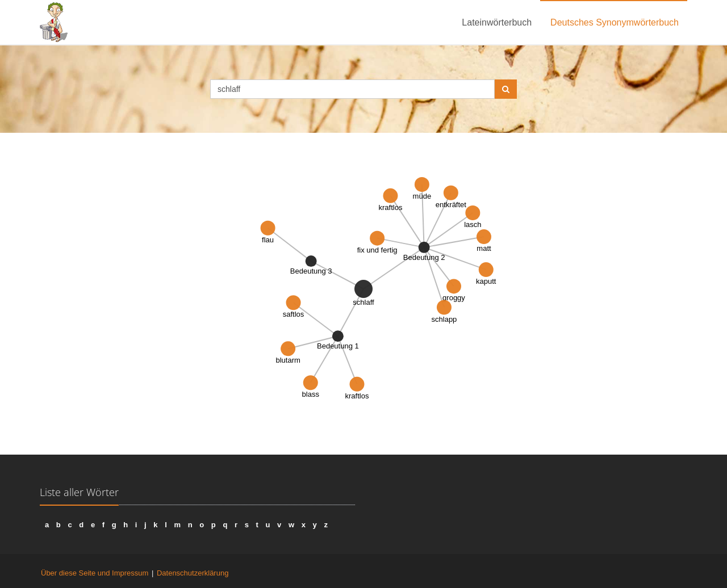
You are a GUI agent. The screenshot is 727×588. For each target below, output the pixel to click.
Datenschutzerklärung (193, 573)
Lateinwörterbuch (497, 22)
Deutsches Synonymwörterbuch (615, 22)
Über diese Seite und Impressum (95, 573)
